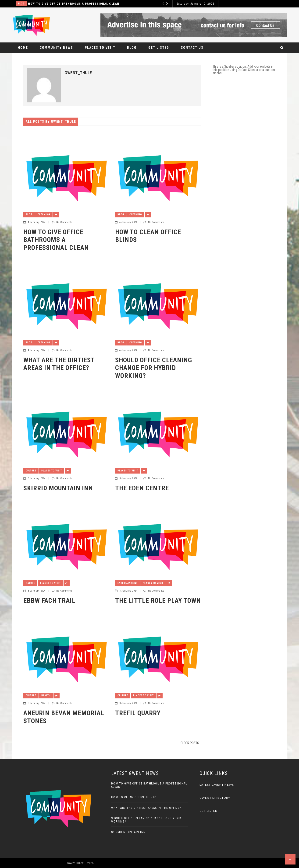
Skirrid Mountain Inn (58, 488)
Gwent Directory (215, 798)
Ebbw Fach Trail (49, 601)
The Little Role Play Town (158, 601)
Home (23, 48)
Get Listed (159, 48)
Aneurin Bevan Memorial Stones (64, 717)
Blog (21, 4)
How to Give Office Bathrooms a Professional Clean (74, 4)
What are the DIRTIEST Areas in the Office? (59, 364)
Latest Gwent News (217, 785)
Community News (56, 48)
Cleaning (44, 214)
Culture (31, 471)
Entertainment (128, 583)
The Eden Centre (142, 488)
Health (46, 695)
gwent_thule (78, 73)
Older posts (190, 743)
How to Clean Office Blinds (148, 236)
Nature (30, 583)
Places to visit (100, 48)
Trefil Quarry (138, 713)
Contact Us (192, 48)
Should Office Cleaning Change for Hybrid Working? (154, 368)
